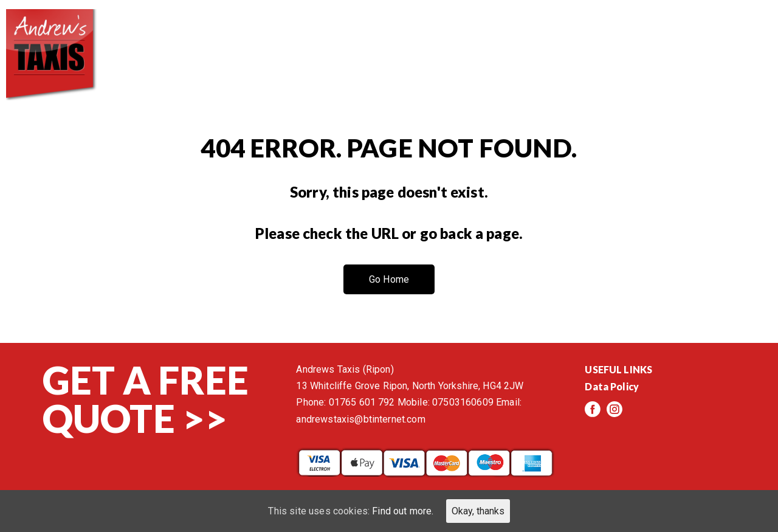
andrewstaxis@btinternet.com (360, 419)
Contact (729, 36)
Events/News (631, 36)
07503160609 (463, 402)
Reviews (535, 36)
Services (454, 36)
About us (368, 36)
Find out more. (403, 511)
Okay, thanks (478, 511)
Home (292, 36)
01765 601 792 (362, 402)
